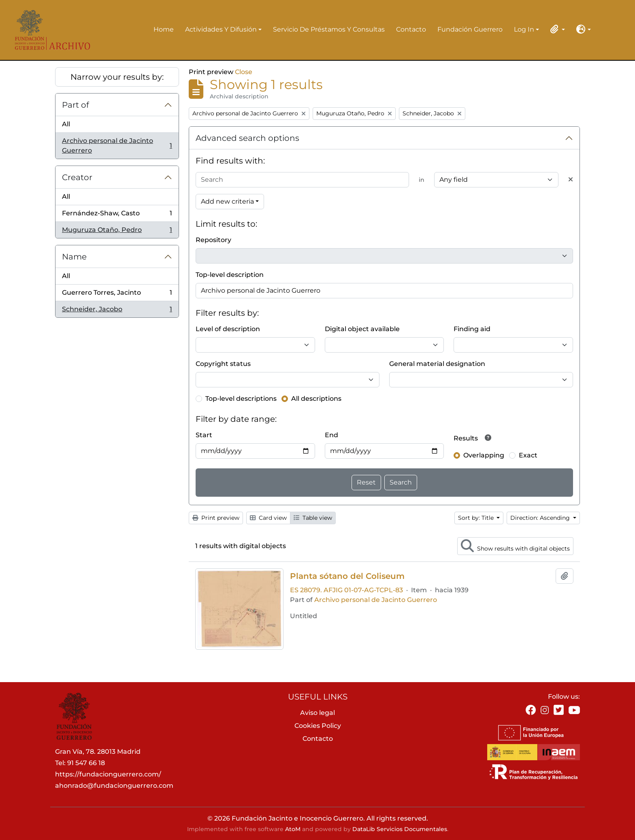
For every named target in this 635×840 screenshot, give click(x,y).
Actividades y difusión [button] (221, 30)
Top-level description (230, 275)
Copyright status (223, 364)
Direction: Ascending (541, 518)
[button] (556, 29)
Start (204, 435)
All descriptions (316, 399)
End (331, 435)
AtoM (293, 829)
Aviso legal (317, 713)
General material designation (437, 364)
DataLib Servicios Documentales (400, 829)
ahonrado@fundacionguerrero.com (114, 786)
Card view (268, 518)
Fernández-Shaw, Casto (117, 215)
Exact (528, 455)
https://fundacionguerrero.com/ (108, 774)
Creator (77, 177)
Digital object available (362, 329)
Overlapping (484, 455)
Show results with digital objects (515, 546)
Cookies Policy (318, 726)
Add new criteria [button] (227, 201)
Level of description (228, 329)
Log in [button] (524, 30)
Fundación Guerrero (470, 29)
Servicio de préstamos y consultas (329, 29)
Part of (76, 105)
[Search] (302, 180)
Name (74, 257)
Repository (213, 240)
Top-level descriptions (241, 399)
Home (164, 29)
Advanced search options (247, 138)
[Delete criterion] (571, 180)
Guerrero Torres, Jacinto (117, 295)
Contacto (411, 29)
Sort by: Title (477, 518)
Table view (313, 518)
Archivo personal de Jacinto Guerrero (117, 146)
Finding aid (472, 329)
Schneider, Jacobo (117, 311)
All (66, 124)
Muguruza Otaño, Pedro (117, 232)
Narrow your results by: (117, 77)
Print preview (216, 518)
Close (244, 72)
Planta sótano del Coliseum (347, 576)
